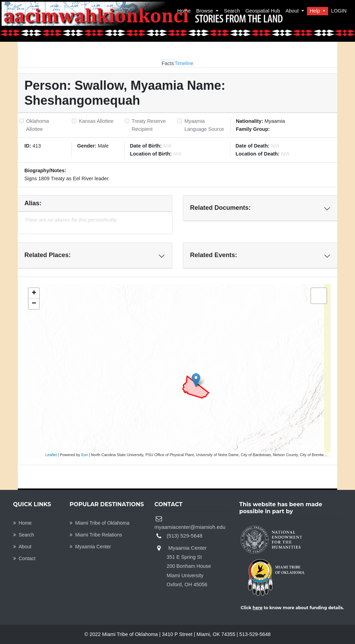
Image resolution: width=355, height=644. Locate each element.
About (293, 11)
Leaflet (51, 455)
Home (184, 11)
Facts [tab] (168, 63)
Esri (84, 455)
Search (232, 11)
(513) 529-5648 (184, 536)
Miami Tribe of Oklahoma (100, 523)
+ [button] (34, 293)
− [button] (34, 304)
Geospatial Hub (263, 11)
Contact (24, 558)
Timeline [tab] (184, 63)
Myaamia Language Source (204, 125)
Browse (205, 11)
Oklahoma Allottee (38, 125)
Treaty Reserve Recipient (149, 125)
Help (316, 11)
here (258, 608)
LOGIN (339, 11)
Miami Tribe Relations (96, 535)
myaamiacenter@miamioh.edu (190, 527)
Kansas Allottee (96, 121)
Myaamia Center (90, 547)
